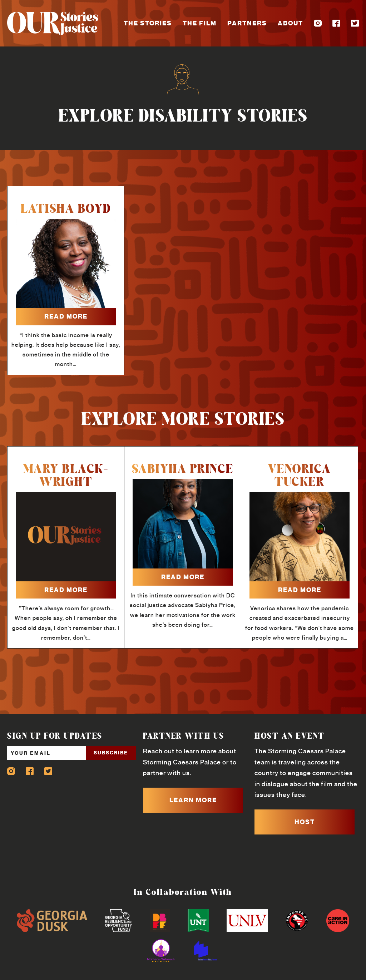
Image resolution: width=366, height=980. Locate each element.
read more (66, 316)
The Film (200, 23)
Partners (247, 23)
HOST (305, 822)
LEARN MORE (193, 800)
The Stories (148, 23)
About (290, 23)
